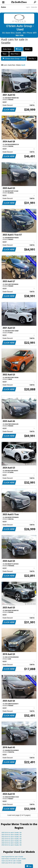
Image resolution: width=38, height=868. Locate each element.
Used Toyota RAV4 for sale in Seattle (12, 857)
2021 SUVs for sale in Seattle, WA (12, 841)
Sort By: (32, 59)
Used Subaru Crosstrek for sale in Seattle (14, 859)
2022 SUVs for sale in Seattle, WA (12, 839)
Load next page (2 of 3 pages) (19, 815)
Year (5, 54)
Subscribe (34, 7)
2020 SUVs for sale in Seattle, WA (12, 843)
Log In (28, 7)
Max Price (15, 54)
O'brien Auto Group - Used (14, 59)
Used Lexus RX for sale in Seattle (11, 861)
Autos (3, 7)
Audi (19, 49)
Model (28, 49)
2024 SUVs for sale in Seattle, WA (12, 835)
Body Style (8, 49)
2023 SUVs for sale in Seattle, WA (12, 837)
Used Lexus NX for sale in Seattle (11, 863)
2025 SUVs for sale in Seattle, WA (12, 833)
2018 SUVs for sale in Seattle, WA (12, 845)
